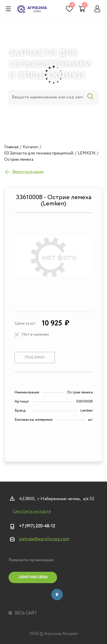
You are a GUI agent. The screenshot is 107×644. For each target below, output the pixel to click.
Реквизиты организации (31, 560)
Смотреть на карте (32, 511)
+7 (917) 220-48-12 (37, 526)
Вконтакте (57, 595)
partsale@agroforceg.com (44, 539)
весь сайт (23, 613)
